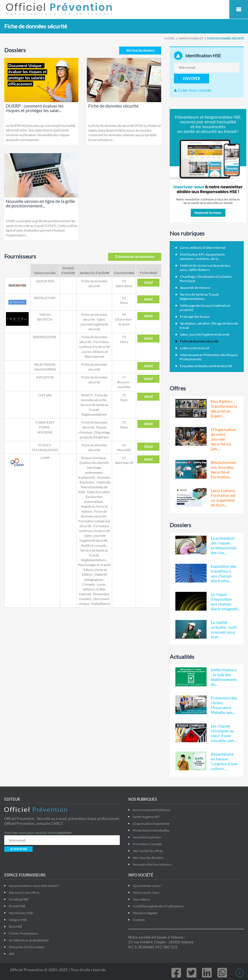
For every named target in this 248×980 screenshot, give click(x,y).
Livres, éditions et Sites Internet (93, 589)
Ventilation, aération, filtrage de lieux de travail (209, 325)
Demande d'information (27, 947)
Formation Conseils (147, 844)
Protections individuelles (151, 830)
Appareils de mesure (195, 288)
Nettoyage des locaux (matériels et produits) (205, 308)
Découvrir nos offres (24, 892)
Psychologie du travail (94, 565)
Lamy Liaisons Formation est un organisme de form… (223, 498)
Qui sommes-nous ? (147, 886)
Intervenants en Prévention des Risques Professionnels (209, 357)
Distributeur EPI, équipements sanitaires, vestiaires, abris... (202, 256)
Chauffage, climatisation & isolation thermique (206, 279)
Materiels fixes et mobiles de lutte (94, 487)
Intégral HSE (18, 920)
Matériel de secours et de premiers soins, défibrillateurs (205, 268)
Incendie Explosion (147, 837)
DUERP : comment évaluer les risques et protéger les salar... (35, 108)
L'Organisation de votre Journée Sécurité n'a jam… (223, 439)
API (11, 954)
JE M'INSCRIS (18, 849)
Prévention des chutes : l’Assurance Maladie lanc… (224, 705)
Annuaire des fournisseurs (152, 864)
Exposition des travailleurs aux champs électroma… (224, 573)
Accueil (170, 38)
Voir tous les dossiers (140, 50)
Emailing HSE (19, 899)
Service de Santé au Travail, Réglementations (94, 410)
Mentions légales (145, 913)
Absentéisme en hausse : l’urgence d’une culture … (224, 761)
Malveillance (101, 604)
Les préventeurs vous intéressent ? (34, 886)
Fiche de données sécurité (113, 106)
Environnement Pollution (152, 810)
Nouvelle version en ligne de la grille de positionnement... (40, 203)
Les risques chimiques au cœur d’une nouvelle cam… (224, 733)
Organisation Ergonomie (151, 824)
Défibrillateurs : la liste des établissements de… (224, 677)
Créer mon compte (193, 90)
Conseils (89, 584)
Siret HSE (16, 927)
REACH (87, 395)
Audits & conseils (94, 545)
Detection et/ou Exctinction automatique (97, 497)
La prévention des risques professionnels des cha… (224, 545)
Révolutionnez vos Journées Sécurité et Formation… (223, 470)
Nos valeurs (141, 899)
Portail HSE (17, 906)
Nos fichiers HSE (21, 913)
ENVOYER (192, 79)
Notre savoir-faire (146, 892)
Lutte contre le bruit (195, 348)
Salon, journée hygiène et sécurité (94, 324)
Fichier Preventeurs (23, 933)
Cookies (139, 920)
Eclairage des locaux (195, 316)
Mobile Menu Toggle (239, 9)
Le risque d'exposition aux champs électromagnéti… (226, 602)
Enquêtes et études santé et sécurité (206, 366)
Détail (148, 282)
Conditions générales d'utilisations (158, 906)
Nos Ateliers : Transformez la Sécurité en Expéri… (224, 409)
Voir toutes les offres (148, 851)
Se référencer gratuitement (29, 940)
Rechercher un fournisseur (135, 257)
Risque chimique (93, 458)
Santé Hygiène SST (191, 38)
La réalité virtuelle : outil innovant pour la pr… (224, 630)
